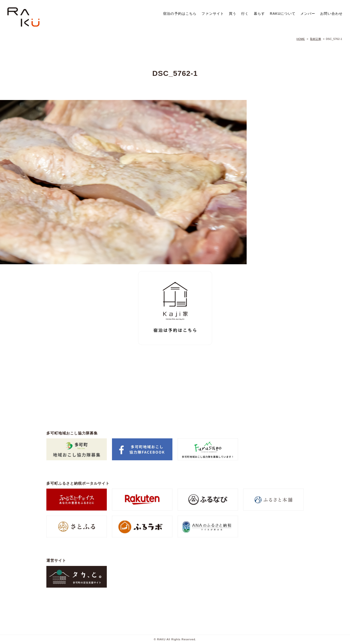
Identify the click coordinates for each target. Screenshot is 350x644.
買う (233, 14)
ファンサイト (213, 14)
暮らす (259, 14)
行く (245, 14)
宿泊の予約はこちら (180, 14)
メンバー (308, 14)
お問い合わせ (331, 14)
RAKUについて (283, 14)
